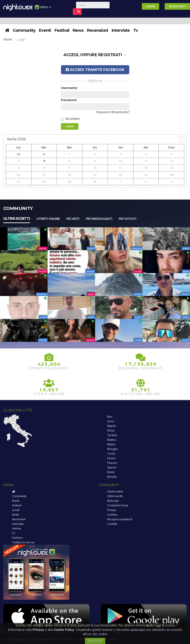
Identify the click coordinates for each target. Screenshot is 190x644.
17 (120, 168)
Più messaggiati (99, 219)
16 (95, 168)
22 (70, 175)
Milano (111, 444)
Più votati (127, 219)
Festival (62, 30)
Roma (111, 430)
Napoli (111, 426)
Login (150, 6)
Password (69, 100)
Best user (113, 501)
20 (18, 175)
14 (44, 168)
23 (95, 175)
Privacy (112, 510)
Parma (111, 458)
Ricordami (73, 119)
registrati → (113, 55)
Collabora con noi (23, 542)
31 (44, 154)
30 (18, 154)
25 (146, 175)
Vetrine (17, 528)
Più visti (73, 219)
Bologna (113, 449)
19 (172, 168)
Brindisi (112, 477)
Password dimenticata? (113, 112)
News (78, 30)
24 (120, 175)
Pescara (112, 463)
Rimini (111, 472)
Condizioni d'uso (118, 505)
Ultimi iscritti (17, 219)
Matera (112, 440)
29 (70, 182)
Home (8, 39)
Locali (16, 510)
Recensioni (98, 30)
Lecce (111, 421)
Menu (43, 9)
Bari (110, 417)
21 (44, 175)
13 (18, 168)
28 (44, 182)
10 (120, 161)
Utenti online (48, 219)
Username (69, 88)
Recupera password (120, 519)
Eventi (45, 30)
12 (172, 161)
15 (70, 168)
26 (172, 175)
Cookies (112, 515)
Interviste (121, 30)
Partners (17, 538)
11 (146, 161)
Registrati (177, 6)
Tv (136, 30)
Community (24, 30)
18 (146, 168)
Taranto (112, 435)
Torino (111, 454)
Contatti (112, 524)
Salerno (112, 467)
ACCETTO (95, 641)
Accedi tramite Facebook (95, 70)
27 (18, 182)
